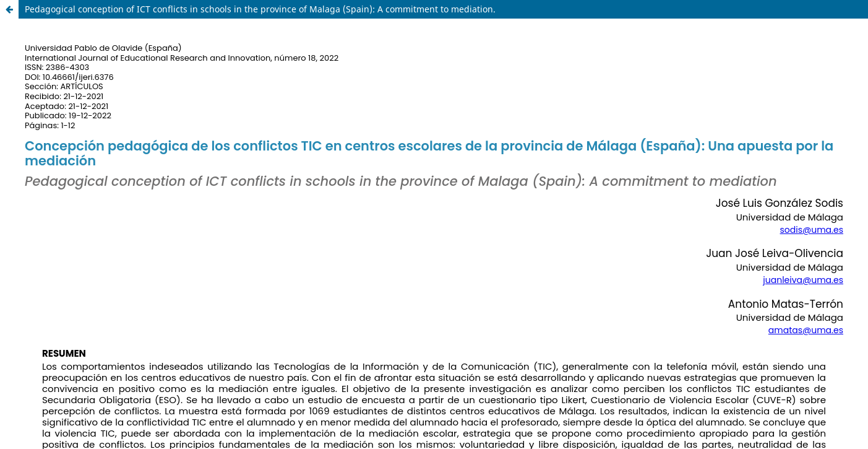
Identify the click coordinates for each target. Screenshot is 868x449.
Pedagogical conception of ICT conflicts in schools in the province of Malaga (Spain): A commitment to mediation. (260, 9)
